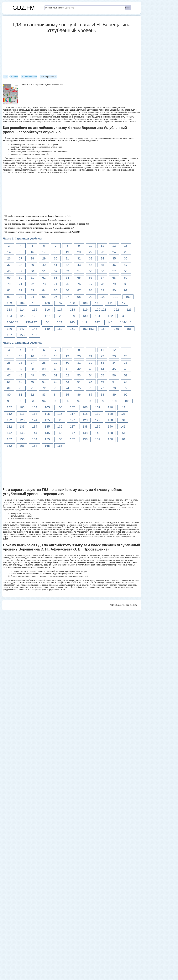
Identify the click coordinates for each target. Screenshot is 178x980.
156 (129, 329)
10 (91, 246)
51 (44, 271)
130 (85, 316)
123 (129, 310)
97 (67, 297)
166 (60, 446)
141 (85, 322)
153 (22, 439)
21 (91, 356)
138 (47, 322)
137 (73, 427)
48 (9, 271)
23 (102, 252)
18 (56, 252)
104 (22, 303)
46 (114, 265)
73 (44, 284)
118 (73, 310)
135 (47, 427)
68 (114, 278)
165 (47, 446)
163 (22, 446)
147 (22, 329)
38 (21, 265)
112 (123, 303)
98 (79, 297)
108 (73, 303)
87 (79, 290)
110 (98, 303)
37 (9, 265)
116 (47, 310)
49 (21, 271)
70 (9, 284)
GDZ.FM (24, 8)
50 (32, 271)
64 (67, 278)
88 (91, 290)
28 (32, 258)
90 (114, 290)
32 (79, 258)
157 (9, 335)
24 (114, 252)
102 (128, 297)
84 (44, 290)
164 (35, 446)
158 (22, 335)
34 (102, 258)
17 (44, 252)
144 (35, 433)
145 (47, 433)
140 (72, 322)
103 (9, 303)
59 (9, 278)
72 (32, 284)
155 (116, 329)
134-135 (12, 322)
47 (126, 265)
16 (32, 252)
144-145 (126, 322)
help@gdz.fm (131, 789)
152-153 (88, 329)
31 (67, 258)
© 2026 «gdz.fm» (118, 789)
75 (67, 284)
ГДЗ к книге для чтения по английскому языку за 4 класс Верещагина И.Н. (37, 220)
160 (110, 439)
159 (35, 335)
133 (123, 316)
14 (9, 252)
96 (56, 297)
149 (47, 329)
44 (91, 265)
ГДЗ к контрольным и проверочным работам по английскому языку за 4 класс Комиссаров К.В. (47, 224)
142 (97, 322)
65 (79, 278)
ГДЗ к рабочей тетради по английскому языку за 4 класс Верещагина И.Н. (37, 216)
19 (67, 252)
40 (44, 265)
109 (85, 303)
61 (32, 278)
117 (60, 310)
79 (114, 284)
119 (85, 310)
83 (32, 290)
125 (22, 316)
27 (21, 258)
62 (44, 278)
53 (67, 271)
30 (56, 258)
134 (35, 427)
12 (114, 246)
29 (44, 258)
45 (102, 265)
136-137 (31, 322)
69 (126, 278)
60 (21, 278)
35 (114, 258)
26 (9, 258)
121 (123, 414)
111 (110, 303)
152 (9, 439)
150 (60, 329)
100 (103, 297)
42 (67, 265)
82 (21, 290)
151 (73, 329)
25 (126, 252)
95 (44, 297)
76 (79, 284)
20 (79, 252)
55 (91, 271)
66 (91, 278)
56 (102, 271)
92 (9, 297)
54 (79, 271)
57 (114, 271)
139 (59, 322)
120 (110, 414)
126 (35, 316)
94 (32, 297)
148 (35, 329)
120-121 (101, 310)
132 (110, 316)
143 (110, 322)
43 (79, 265)
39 (32, 265)
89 (102, 290)
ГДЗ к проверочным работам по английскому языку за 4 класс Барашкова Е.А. (39, 228)
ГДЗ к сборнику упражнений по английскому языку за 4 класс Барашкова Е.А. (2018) (42, 232)
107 (60, 303)
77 (91, 284)
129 (73, 316)
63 (56, 278)
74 (56, 284)
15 (21, 252)
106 (47, 303)
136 (60, 427)
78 (102, 284)
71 (21, 284)
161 (123, 439)
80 (126, 284)
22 (91, 252)
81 (9, 290)
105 (35, 303)
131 (98, 316)
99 (91, 297)
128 (60, 316)
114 (22, 310)
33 (91, 258)
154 (104, 329)
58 (126, 271)
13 (126, 246)
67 (102, 278)
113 (9, 310)
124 (9, 316)
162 (9, 446)
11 (102, 246)
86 (67, 290)
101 (115, 297)
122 (116, 310)
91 (126, 290)
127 (47, 316)
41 (56, 265)
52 (56, 271)
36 (126, 258)
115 (35, 310)
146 (9, 329)
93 (21, 297)
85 (56, 290)
